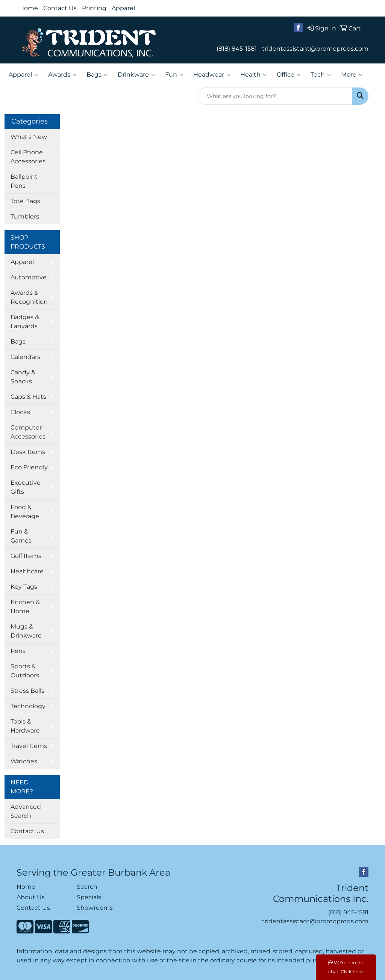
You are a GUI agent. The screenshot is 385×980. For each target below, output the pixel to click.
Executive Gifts (26, 487)
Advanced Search (26, 811)
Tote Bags (25, 201)
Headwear (212, 75)
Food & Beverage (25, 512)
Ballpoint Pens (24, 181)
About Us (31, 897)
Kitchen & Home (25, 607)
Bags (97, 75)
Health (254, 75)
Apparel (123, 8)
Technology (28, 706)
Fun (174, 75)
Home (29, 8)
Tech (321, 75)
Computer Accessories (28, 432)
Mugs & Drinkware (26, 631)
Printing (94, 8)
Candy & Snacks (23, 377)
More (352, 75)
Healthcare (27, 571)
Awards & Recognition (29, 297)
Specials (89, 897)
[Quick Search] (275, 96)
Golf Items (26, 556)
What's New (29, 137)
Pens (18, 651)
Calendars (25, 357)
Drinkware (136, 75)
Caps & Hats (28, 397)
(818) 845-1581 (237, 49)
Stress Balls (27, 691)
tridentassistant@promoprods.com (315, 49)
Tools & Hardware (25, 726)
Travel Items (29, 746)
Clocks (20, 412)
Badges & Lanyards (25, 322)
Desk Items (28, 452)
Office (289, 75)
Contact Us (60, 8)
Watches (24, 761)
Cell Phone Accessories (28, 157)
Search (87, 887)
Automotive (29, 277)
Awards (62, 75)
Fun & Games (21, 536)
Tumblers (25, 216)
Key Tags (24, 587)
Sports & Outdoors (25, 671)
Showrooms (95, 908)
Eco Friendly (29, 467)
